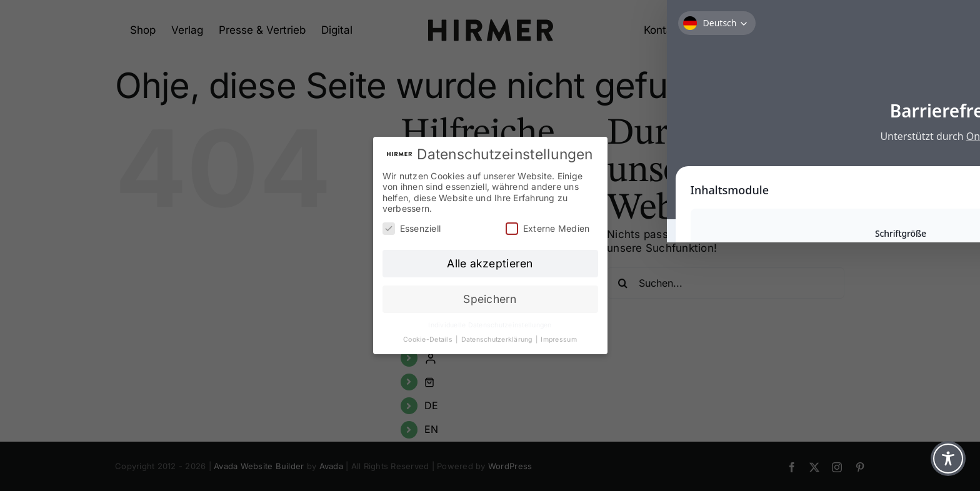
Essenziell (412, 228)
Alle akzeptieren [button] (490, 263)
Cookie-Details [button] (429, 340)
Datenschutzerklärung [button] (498, 340)
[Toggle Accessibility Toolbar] (948, 459)
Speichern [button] (490, 299)
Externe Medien (548, 228)
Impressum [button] (558, 340)
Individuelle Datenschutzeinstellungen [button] (490, 325)
